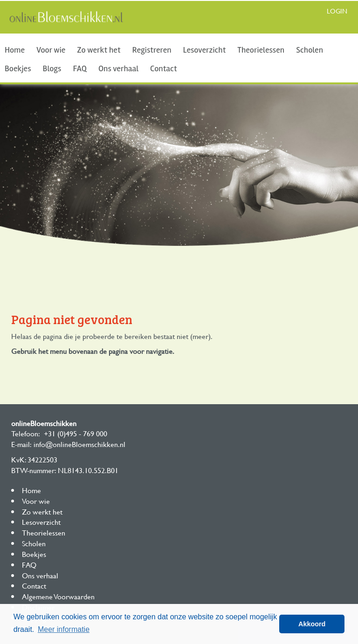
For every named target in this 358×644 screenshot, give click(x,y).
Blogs (52, 68)
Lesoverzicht (205, 50)
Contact (163, 68)
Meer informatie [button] (64, 629)
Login (337, 11)
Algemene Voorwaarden (58, 596)
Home (15, 50)
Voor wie (51, 50)
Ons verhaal (118, 68)
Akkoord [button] (312, 624)
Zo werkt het (99, 50)
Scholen (310, 50)
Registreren (152, 50)
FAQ (79, 68)
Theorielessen (261, 50)
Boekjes (18, 68)
